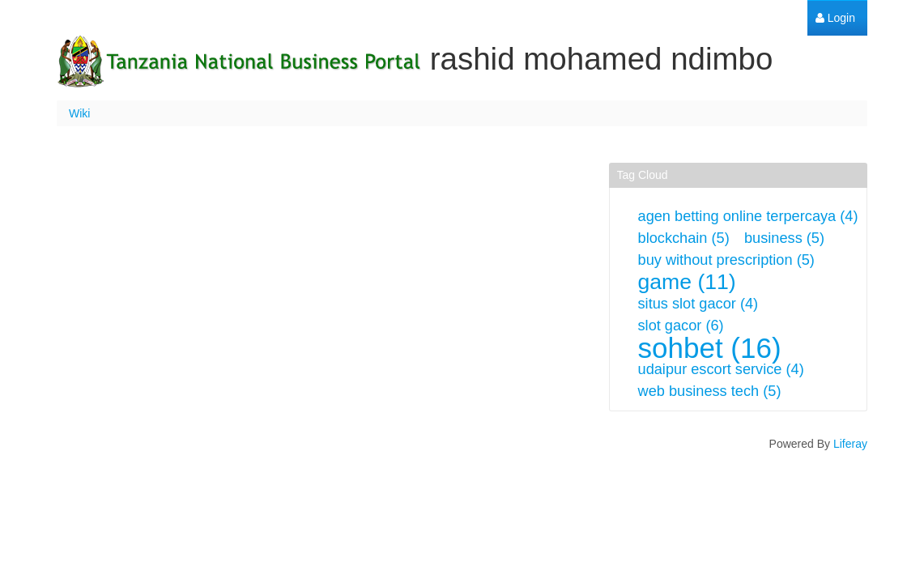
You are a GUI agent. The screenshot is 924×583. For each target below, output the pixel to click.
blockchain (684, 238)
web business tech (710, 391)
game (687, 282)
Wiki (79, 113)
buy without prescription (726, 260)
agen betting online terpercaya (748, 216)
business (784, 238)
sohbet (710, 348)
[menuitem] (835, 18)
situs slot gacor (698, 304)
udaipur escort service (721, 369)
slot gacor (681, 326)
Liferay (850, 444)
